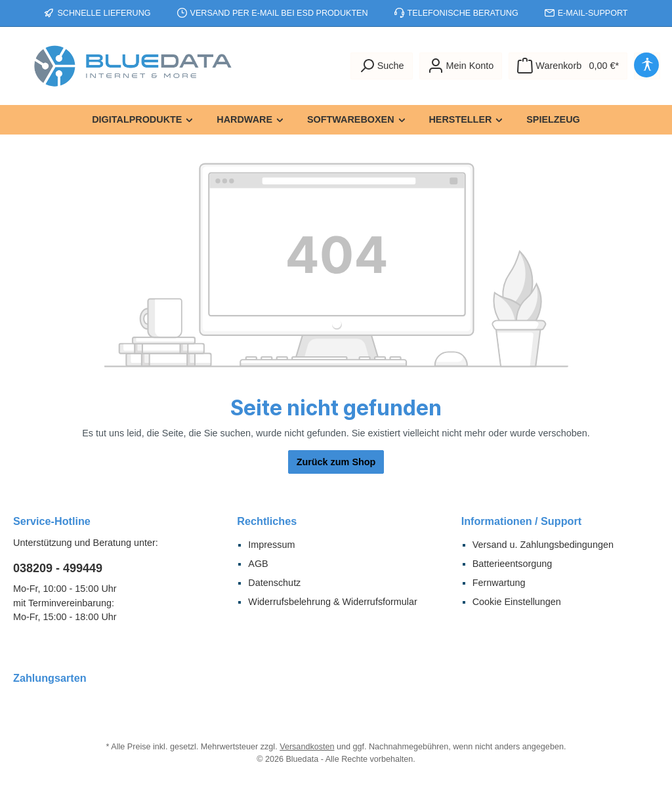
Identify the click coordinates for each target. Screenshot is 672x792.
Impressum (271, 545)
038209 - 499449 (58, 568)
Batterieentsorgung (513, 564)
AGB (258, 564)
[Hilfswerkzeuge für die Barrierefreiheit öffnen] (647, 66)
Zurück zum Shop (336, 462)
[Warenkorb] (568, 66)
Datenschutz (274, 583)
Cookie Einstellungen (517, 602)
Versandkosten (307, 747)
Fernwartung (499, 583)
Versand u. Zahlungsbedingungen (543, 545)
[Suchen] (382, 66)
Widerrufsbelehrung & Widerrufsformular (333, 602)
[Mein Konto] (461, 66)
